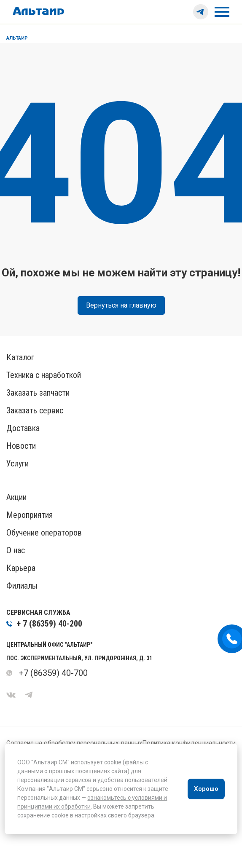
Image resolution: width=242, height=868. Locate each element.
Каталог (20, 357)
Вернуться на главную (121, 305)
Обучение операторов (44, 533)
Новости (21, 446)
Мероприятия (30, 515)
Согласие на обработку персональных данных (74, 743)
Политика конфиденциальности (189, 743)
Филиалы (22, 586)
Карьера (21, 568)
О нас (16, 550)
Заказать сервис (35, 410)
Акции (16, 497)
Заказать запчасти (38, 393)
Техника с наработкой (44, 375)
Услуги (17, 463)
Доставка (23, 428)
